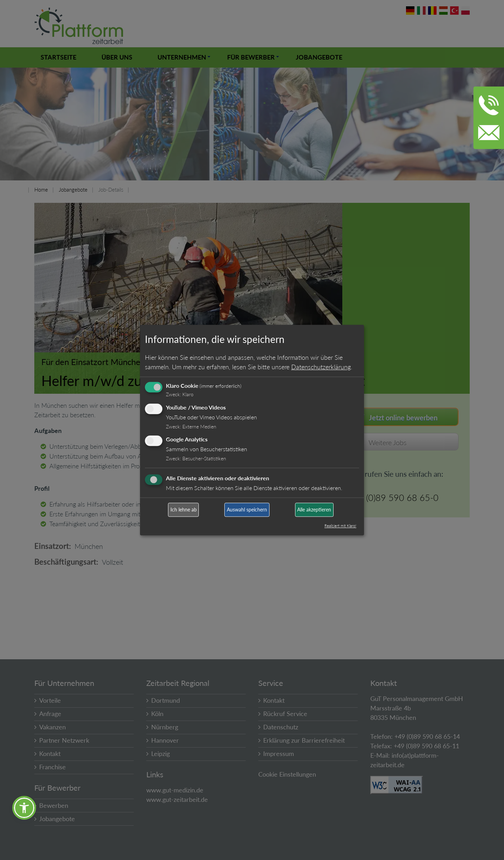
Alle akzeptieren (314, 510)
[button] (24, 808)
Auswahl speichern (247, 510)
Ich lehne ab (184, 510)
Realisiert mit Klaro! (340, 526)
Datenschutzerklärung (321, 367)
